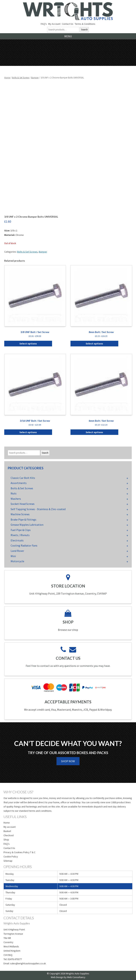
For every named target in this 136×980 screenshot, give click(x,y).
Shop (6, 840)
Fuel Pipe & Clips (21, 530)
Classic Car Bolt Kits (23, 478)
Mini (13, 556)
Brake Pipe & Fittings (23, 519)
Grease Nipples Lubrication (27, 525)
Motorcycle (17, 561)
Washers (16, 499)
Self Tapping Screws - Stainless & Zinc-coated (38, 509)
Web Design (57, 977)
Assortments (19, 483)
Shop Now (68, 761)
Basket (7, 831)
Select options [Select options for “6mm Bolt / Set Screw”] (94, 432)
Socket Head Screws (23, 504)
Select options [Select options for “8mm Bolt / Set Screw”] (94, 344)
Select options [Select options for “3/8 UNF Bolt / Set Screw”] (28, 344)
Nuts (14, 493)
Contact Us (68, 24)
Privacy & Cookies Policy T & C (19, 852)
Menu (68, 36)
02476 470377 (15, 959)
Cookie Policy (11, 857)
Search (84, 30)
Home (7, 78)
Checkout (9, 835)
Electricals (17, 540)
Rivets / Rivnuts (20, 535)
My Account (54, 24)
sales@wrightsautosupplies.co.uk (28, 963)
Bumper (35, 78)
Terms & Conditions (85, 24)
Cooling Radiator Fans (24, 545)
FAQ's (44, 24)
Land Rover (17, 551)
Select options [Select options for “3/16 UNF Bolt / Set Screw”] (28, 432)
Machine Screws (20, 514)
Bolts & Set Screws (21, 78)
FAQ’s (7, 844)
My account (10, 827)
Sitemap (8, 861)
